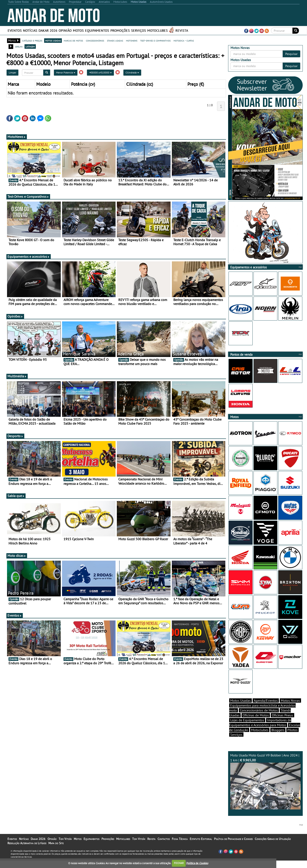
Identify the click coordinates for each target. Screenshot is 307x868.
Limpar (12, 72)
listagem (30, 46)
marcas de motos (73, 40)
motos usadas (53, 40)
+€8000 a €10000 (100, 72)
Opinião (65, 30)
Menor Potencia (66, 72)
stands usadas (115, 40)
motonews (132, 40)
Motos (78, 30)
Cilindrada (132, 72)
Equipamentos (97, 30)
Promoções (120, 30)
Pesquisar (291, 54)
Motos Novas (290, 708)
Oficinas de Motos (256, 723)
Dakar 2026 (48, 30)
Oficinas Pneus (282, 723)
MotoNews (17, 137)
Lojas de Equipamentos (247, 728)
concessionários (95, 40)
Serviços (139, 30)
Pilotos (293, 737)
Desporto (15, 436)
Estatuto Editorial (201, 846)
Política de (197, 863)
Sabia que (16, 496)
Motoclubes (158, 30)
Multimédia (17, 376)
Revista (182, 30)
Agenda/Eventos (266, 708)
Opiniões (15, 316)
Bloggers (278, 737)
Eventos (15, 30)
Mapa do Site (56, 851)
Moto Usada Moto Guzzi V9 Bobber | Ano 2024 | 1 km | (265, 789)
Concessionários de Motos (259, 718)
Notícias (30, 30)
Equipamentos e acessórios (29, 256)
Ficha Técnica (180, 846)
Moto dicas (17, 556)
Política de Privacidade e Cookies (233, 846)
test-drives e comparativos (155, 40)
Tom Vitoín (65, 846)
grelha (19, 46)
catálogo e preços (32, 40)
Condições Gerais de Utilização (273, 846)
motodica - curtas (184, 40)
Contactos (164, 846)
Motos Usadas (240, 708)
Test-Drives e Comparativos (28, 196)
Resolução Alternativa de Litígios (27, 851)
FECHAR (179, 863)
